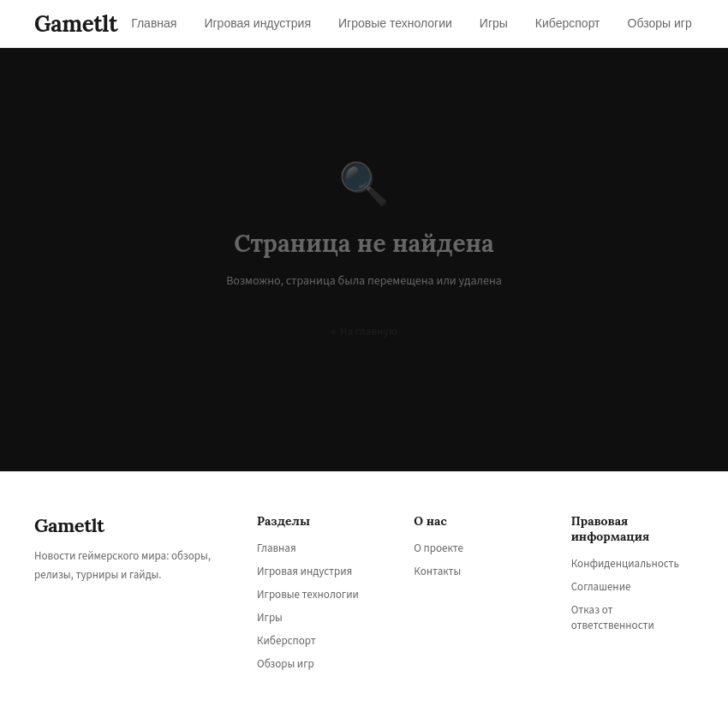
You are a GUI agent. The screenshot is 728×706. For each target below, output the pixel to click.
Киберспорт (286, 641)
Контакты (437, 571)
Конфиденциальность (625, 564)
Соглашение (601, 587)
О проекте (439, 548)
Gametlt (76, 24)
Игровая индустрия (304, 571)
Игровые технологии (308, 595)
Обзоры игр (286, 664)
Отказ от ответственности (613, 618)
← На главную (364, 332)
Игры (270, 618)
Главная (277, 548)
